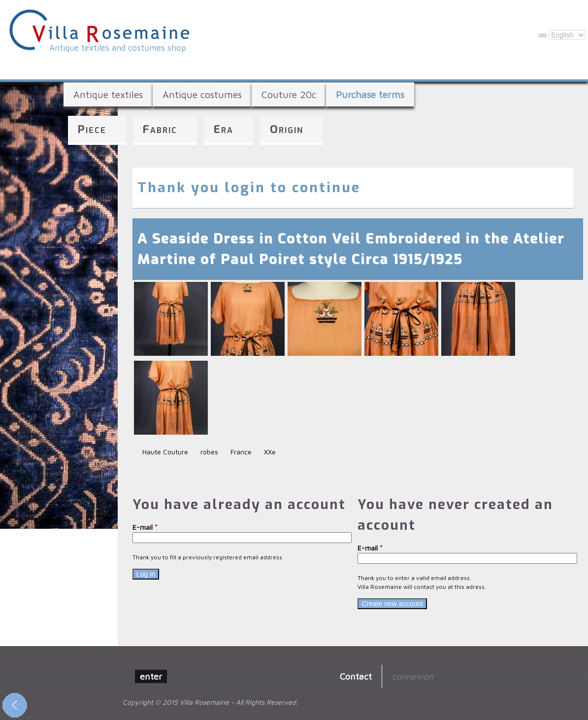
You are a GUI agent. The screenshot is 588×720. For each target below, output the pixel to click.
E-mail (145, 527)
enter (151, 676)
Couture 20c (289, 94)
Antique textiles (108, 94)
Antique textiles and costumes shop (118, 48)
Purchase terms (370, 94)
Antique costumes (202, 94)
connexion (412, 676)
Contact (356, 676)
